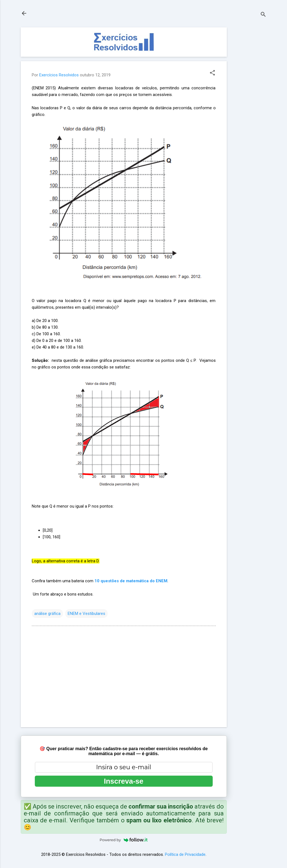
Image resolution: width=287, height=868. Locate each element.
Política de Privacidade (185, 854)
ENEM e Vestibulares (86, 614)
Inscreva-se (124, 781)
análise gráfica (47, 614)
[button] (212, 73)
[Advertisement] (249, 110)
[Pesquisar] (263, 15)
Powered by (124, 840)
